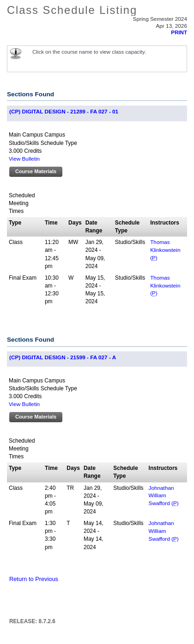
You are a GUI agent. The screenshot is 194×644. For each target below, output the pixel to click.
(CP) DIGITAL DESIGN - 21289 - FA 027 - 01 (64, 111)
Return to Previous (34, 579)
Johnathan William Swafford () (164, 496)
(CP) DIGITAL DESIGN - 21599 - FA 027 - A (63, 357)
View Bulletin (24, 159)
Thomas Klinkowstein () (165, 250)
